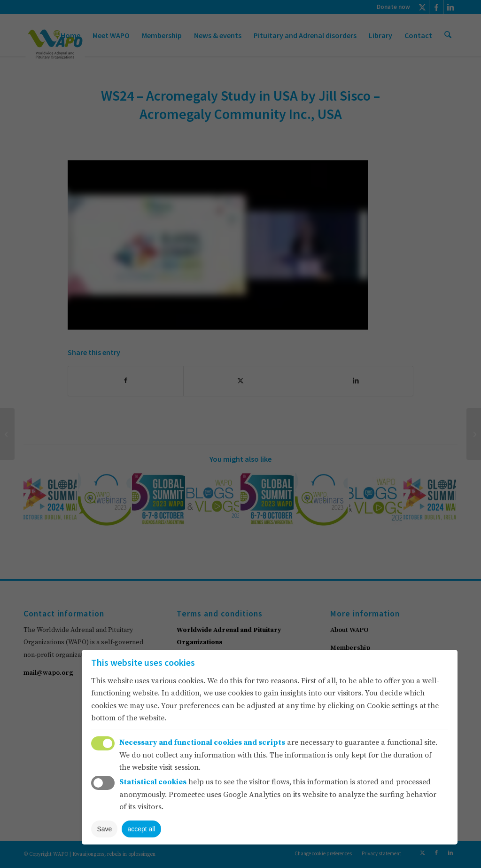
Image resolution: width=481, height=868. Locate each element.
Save (104, 829)
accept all (141, 829)
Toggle (103, 743)
